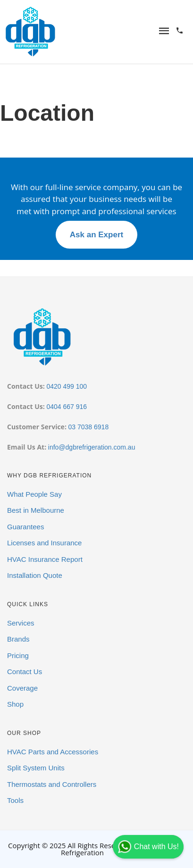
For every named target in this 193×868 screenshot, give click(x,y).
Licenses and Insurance (44, 543)
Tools (15, 800)
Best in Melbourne (36, 510)
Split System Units (36, 768)
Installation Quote (35, 575)
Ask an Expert (96, 235)
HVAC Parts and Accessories (53, 752)
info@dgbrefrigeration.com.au (92, 447)
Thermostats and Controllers (52, 784)
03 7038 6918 (89, 427)
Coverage (22, 688)
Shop (15, 704)
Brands (18, 639)
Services (21, 623)
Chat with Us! (148, 847)
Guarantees (25, 527)
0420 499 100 (67, 386)
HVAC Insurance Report (45, 559)
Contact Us (25, 672)
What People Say (34, 494)
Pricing (18, 655)
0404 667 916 (67, 407)
